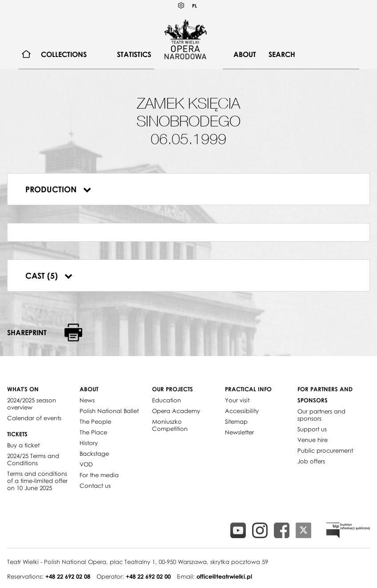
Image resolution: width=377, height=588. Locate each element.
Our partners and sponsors (321, 415)
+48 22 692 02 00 (148, 576)
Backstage (94, 454)
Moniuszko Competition (170, 425)
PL (195, 6)
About (245, 54)
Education (166, 400)
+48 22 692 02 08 (68, 576)
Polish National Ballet (109, 411)
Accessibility (242, 411)
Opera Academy (176, 411)
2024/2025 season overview (32, 404)
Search (282, 54)
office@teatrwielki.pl (224, 576)
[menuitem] (26, 55)
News (87, 400)
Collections (64, 54)
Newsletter (239, 432)
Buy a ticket (23, 445)
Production (58, 189)
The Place (93, 432)
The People (95, 422)
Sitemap (236, 422)
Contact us (95, 486)
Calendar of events (34, 418)
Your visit (237, 400)
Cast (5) (49, 276)
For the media (99, 475)
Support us (312, 429)
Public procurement (325, 450)
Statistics (134, 54)
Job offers (311, 461)
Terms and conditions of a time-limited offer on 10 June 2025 (37, 481)
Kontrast (181, 6)
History (89, 443)
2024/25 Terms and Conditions (33, 459)
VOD (86, 464)
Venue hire (313, 440)
